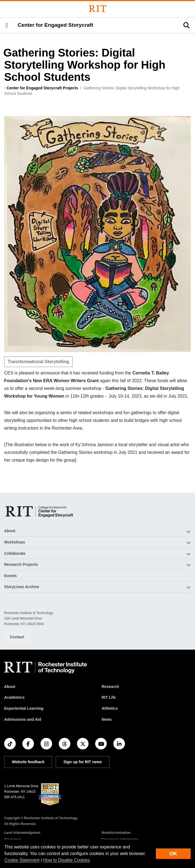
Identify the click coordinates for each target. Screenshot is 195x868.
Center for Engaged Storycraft (55, 25)
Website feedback (28, 762)
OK (173, 854)
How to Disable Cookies (66, 860)
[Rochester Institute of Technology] (98, 9)
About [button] (10, 531)
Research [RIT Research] (110, 687)
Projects (70, 88)
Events (10, 576)
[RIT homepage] (46, 668)
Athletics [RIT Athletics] (110, 708)
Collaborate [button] (15, 553)
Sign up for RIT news (83, 762)
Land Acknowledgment (22, 833)
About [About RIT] (10, 687)
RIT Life (109, 697)
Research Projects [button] (21, 564)
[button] (7, 25)
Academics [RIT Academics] (14, 697)
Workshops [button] (15, 542)
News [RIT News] (107, 719)
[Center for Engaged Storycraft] (40, 511)
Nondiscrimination (116, 833)
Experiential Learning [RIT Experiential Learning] (24, 708)
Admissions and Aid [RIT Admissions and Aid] (23, 719)
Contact (17, 637)
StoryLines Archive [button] (22, 587)
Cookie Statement (22, 860)
